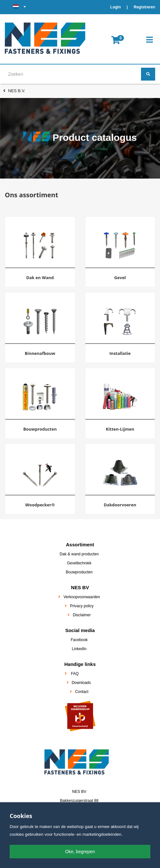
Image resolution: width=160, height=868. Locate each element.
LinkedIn (79, 649)
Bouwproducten (79, 572)
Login (116, 7)
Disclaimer (82, 615)
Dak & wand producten (79, 554)
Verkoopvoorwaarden (82, 597)
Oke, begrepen (80, 852)
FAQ (75, 674)
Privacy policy (82, 606)
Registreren (144, 7)
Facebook (79, 640)
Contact (82, 692)
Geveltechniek (79, 563)
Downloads (81, 683)
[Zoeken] (148, 74)
